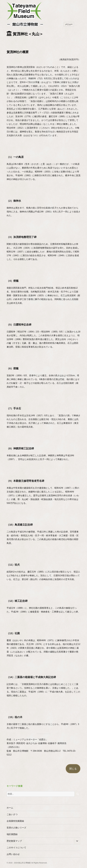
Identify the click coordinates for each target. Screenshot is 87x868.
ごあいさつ (12, 814)
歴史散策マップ (14, 841)
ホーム (10, 808)
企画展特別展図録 (15, 821)
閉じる (73, 769)
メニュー (69, 24)
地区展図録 (12, 834)
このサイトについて (16, 848)
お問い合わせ (13, 854)
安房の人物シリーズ (16, 828)
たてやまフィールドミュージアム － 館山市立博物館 (24, 11)
